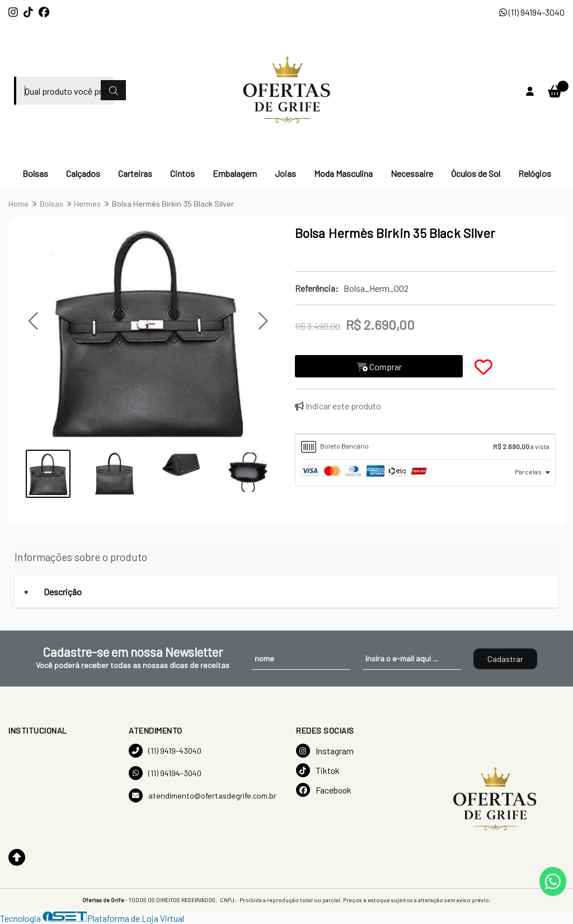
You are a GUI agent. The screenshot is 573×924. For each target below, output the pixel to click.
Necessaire (412, 173)
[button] (33, 321)
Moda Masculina (343, 173)
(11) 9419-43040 (165, 751)
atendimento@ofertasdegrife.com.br (203, 795)
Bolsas (35, 173)
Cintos (182, 173)
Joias (285, 173)
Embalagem (235, 173)
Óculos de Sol (476, 173)
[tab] (425, 447)
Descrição (63, 592)
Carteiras (135, 173)
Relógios (535, 173)
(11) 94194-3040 (532, 12)
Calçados (83, 173)
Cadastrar (505, 659)
